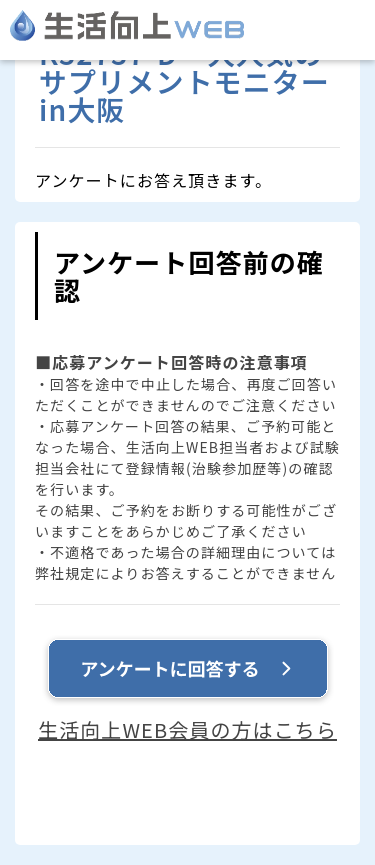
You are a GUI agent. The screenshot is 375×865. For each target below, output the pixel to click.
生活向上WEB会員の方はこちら (187, 729)
